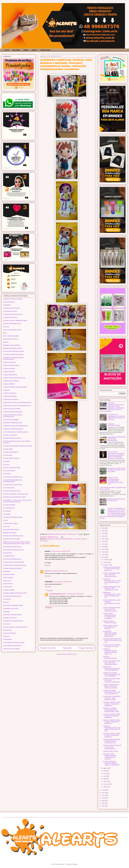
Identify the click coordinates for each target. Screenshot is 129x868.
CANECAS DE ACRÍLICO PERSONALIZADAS (17, 403)
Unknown (48, 571)
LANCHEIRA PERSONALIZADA (13, 517)
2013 (103, 790)
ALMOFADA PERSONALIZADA (63, 539)
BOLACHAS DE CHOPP (11, 339)
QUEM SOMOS (16, 50)
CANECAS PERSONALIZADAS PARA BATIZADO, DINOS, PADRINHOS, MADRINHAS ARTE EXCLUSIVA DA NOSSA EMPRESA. (112, 407)
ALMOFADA (7, 305)
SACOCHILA (7, 599)
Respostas (50, 591)
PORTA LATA (7, 581)
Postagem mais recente (48, 648)
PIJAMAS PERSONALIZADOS (12, 568)
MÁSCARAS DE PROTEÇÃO (12, 547)
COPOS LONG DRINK (10, 435)
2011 (103, 795)
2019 (103, 544)
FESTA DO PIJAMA (9, 471)
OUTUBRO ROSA (9, 556)
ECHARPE (6, 461)
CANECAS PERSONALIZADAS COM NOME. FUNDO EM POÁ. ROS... (112, 729)
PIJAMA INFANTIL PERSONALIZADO (15, 565)
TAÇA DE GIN (7, 630)
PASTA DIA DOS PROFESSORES (14, 562)
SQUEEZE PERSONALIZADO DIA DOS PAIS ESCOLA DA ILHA (112, 641)
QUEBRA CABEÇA (9, 590)
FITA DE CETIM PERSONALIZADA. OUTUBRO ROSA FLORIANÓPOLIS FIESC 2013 (115, 481)
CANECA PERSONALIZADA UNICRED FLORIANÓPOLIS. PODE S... (112, 603)
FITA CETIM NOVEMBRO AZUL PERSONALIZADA (13, 481)
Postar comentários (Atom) (69, 654)
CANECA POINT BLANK (111, 751)
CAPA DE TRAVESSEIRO (11, 420)
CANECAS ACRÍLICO (10, 393)
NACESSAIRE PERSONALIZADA (13, 550)
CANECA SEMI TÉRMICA (11, 381)
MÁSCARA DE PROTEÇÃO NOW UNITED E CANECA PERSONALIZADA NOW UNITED (17, 543)
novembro (107, 560)
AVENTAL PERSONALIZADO (12, 324)
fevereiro (106, 784)
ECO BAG (6, 465)
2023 (103, 533)
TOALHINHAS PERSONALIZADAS (14, 643)
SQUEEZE (6, 612)
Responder (48, 565)
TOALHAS (6, 636)
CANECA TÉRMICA (9, 384)
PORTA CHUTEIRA (9, 575)
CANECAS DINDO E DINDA (12, 409)
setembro (106, 565)
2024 (103, 531)
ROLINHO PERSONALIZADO (12, 596)
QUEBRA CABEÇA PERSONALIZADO (15, 593)
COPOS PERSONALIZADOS (12, 438)
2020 (103, 541)
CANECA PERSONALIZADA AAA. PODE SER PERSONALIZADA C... (112, 575)
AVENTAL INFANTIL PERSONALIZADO (15, 321)
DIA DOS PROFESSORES (11, 458)
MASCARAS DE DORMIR (11, 530)
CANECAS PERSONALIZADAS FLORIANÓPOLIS (13, 416)
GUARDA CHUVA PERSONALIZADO (14, 497)
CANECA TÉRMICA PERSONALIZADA (15, 387)
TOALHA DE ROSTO (10, 633)
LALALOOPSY (77, 539)
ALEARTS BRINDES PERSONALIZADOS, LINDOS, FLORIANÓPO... (112, 763)
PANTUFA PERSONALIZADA (12, 559)
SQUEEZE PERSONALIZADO (12, 615)
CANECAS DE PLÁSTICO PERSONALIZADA (17, 406)
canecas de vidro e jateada (11, 649)
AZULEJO (6, 327)
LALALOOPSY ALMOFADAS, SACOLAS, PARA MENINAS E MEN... (112, 698)
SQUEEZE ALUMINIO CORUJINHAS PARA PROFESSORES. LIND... (111, 710)
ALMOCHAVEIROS (9, 302)
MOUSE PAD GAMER (10, 533)
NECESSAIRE (7, 553)
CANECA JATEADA (9, 369)
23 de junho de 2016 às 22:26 (59, 571)
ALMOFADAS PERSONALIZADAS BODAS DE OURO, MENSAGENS (110, 634)
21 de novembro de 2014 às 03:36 (60, 551)
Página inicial (67, 648)
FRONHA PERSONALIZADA (12, 491)
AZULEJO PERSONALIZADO (12, 330)
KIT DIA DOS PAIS (9, 508)
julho (105, 771)
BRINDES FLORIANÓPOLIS (12, 345)
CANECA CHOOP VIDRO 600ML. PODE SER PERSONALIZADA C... (111, 686)
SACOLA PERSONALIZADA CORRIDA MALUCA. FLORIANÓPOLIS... (112, 741)
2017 (103, 549)
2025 (103, 528)
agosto (106, 768)
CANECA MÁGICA (9, 372)
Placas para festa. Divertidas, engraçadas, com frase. (112, 646)
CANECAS (6, 390)
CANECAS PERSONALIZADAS (13, 412)
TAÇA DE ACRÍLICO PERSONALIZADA (15, 627)
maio (105, 776)
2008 (103, 803)
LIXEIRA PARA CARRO (10, 523)
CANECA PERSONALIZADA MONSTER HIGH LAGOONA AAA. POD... (112, 588)
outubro (106, 562)
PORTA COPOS (8, 578)
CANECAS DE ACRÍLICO (11, 399)
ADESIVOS (51, 539)
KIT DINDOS (7, 511)
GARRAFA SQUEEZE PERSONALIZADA (16, 494)
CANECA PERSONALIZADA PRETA (14, 378)
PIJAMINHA (7, 571)
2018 (103, 547)
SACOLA (84, 539)
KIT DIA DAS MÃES (9, 505)
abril (105, 779)
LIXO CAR (6, 526)
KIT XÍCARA (7, 514)
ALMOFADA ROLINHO (10, 317)
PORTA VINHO (8, 587)
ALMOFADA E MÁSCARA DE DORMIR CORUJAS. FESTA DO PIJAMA (117, 470)
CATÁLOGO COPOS (45, 50)
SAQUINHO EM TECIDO (11, 609)
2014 (103, 557)
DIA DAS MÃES (8, 449)
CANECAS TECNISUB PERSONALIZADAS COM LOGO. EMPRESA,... (112, 674)
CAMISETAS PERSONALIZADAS (13, 355)
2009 (103, 801)
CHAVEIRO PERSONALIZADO (13, 423)
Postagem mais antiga (86, 648)
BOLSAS (6, 342)
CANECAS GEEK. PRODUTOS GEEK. (110, 622)
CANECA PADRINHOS (10, 375)
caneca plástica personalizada (12, 646)
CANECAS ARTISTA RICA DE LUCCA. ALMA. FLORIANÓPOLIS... (112, 747)
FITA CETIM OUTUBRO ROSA (13, 485)
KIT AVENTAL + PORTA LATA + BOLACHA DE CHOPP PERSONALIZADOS (17, 501)
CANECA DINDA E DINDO (11, 365)
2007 (103, 806)
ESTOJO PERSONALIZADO (12, 468)
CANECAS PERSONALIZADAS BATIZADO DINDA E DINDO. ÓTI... (110, 652)
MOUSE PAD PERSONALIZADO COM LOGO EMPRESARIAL (111, 669)
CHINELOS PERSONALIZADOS (13, 429)
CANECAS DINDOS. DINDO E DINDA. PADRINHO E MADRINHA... (112, 704)
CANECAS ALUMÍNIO (10, 396)
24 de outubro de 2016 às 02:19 (62, 582)
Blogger (75, 864)
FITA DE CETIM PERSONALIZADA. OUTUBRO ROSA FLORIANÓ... (110, 616)
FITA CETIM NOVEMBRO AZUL (13, 477)
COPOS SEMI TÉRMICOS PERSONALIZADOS (18, 446)
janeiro (106, 787)
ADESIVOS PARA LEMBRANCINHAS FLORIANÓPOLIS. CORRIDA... (110, 756)
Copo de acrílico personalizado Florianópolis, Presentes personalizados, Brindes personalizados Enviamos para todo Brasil (116, 455)
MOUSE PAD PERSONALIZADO (13, 536)
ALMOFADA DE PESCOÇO (12, 308)
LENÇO (5, 520)
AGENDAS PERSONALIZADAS (13, 299)
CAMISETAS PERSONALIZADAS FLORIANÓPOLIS (13, 358)
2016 (103, 552)
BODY (5, 333)
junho (105, 774)
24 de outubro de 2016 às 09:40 (75, 594)
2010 (103, 798)
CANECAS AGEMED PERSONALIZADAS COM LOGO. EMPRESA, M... (112, 692)
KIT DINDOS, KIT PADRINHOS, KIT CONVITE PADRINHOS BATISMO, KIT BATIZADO (116, 417)
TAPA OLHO (7, 624)
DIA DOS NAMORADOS (11, 452)
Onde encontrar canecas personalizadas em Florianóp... (110, 627)
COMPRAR (26, 50)
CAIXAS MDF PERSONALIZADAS (14, 351)
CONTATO (34, 50)
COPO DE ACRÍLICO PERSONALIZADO (16, 432)
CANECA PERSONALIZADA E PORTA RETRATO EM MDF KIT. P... (112, 569)
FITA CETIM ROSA (9, 488)
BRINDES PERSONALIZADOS (13, 348)
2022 (103, 536)
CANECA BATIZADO (9, 362)
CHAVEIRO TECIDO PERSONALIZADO (15, 426)
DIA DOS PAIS (8, 455)
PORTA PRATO (8, 584)
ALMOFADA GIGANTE (10, 311)
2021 (103, 539)
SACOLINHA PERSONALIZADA (13, 605)
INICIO (7, 50)
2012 (103, 793)
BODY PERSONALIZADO (11, 336)
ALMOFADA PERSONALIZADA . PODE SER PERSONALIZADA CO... (112, 582)
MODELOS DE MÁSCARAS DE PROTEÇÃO (116, 500)
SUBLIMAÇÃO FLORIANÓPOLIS (13, 621)
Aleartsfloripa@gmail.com (57, 594)
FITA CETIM (7, 474)
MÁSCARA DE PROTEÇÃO (12, 539)
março (105, 781)
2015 (103, 555)
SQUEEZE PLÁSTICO (10, 618)
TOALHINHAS (44, 541)
